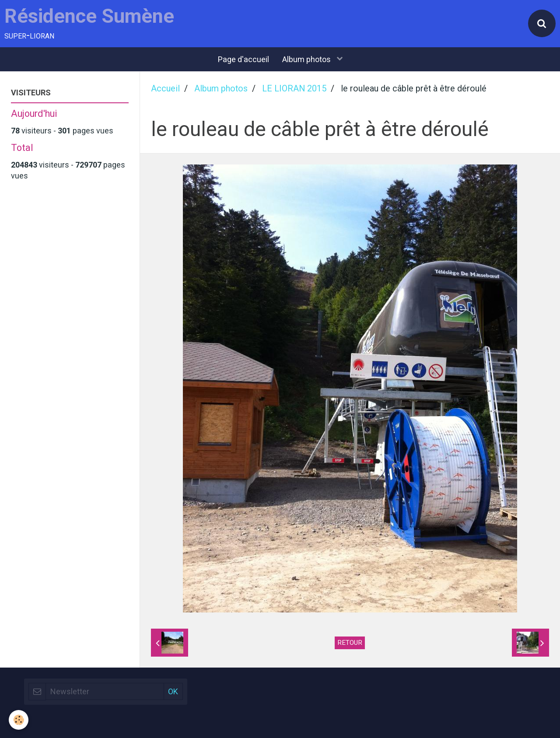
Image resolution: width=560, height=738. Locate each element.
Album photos (307, 59)
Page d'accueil (243, 59)
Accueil (165, 89)
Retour (350, 643)
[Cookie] (19, 720)
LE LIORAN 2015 (294, 89)
